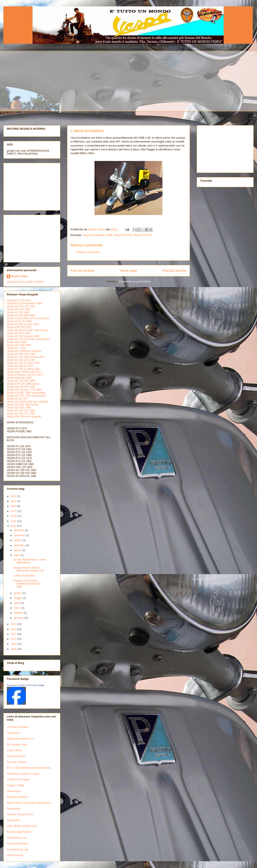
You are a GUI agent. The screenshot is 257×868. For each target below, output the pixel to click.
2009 (14, 644)
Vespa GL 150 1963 (18, 312)
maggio (18, 598)
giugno (18, 593)
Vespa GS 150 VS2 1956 (21, 381)
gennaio (19, 618)
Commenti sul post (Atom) (135, 281)
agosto (18, 550)
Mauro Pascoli (15, 855)
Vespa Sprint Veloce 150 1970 (24, 372)
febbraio (19, 613)
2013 (14, 624)
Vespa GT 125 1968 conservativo (26, 357)
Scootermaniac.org (18, 850)
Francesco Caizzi (16, 685)
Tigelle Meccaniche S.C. (20, 739)
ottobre (18, 540)
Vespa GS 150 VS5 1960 (21, 354)
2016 (14, 516)
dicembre (19, 530)
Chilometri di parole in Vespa (23, 774)
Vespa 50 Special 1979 (20, 366)
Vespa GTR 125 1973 (19, 327)
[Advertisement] (70, 81)
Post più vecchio (174, 271)
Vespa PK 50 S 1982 (19, 333)
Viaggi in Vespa (16, 785)
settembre (20, 545)
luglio (17, 555)
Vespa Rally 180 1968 (19, 378)
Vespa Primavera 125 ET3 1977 (25, 375)
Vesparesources (16, 756)
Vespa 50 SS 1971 (17, 399)
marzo (18, 608)
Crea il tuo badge (35, 685)
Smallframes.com (17, 838)
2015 (14, 521)
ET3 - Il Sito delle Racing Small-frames (29, 768)
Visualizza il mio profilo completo (25, 282)
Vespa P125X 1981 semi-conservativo (28, 318)
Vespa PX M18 (143, 235)
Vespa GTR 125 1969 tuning (23, 384)
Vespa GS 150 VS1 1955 (21, 387)
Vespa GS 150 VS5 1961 (21, 360)
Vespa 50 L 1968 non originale (24, 351)
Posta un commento (88, 252)
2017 (14, 511)
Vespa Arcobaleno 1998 (97, 235)
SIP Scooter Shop (17, 745)
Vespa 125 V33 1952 (19, 309)
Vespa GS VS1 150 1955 (21, 306)
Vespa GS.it (13, 820)
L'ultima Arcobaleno (24, 576)
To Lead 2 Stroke (16, 762)
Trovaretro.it (14, 733)
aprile (17, 603)
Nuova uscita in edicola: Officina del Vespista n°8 (29, 569)
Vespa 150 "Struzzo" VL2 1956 (24, 390)
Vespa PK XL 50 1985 (19, 321)
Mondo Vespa (19, 276)
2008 (14, 649)
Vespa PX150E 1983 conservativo (26, 393)
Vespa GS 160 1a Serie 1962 (23, 369)
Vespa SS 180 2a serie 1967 (23, 324)
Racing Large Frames (19, 832)
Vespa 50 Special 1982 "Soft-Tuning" (28, 330)
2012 (14, 629)
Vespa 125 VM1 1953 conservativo (26, 396)
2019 (14, 501)
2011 (14, 634)
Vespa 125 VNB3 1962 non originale (27, 402)
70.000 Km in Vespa (18, 780)
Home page (128, 271)
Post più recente (83, 271)
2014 (14, 526)
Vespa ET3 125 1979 (19, 300)
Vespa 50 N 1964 (17, 342)
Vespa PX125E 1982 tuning (22, 405)
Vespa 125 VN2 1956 (19, 345)
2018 (14, 506)
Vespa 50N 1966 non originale (24, 417)
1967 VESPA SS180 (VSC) (22, 826)
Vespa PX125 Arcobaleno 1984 (24, 303)
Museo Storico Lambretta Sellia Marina (29, 803)
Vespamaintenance (18, 844)
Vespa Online (14, 750)
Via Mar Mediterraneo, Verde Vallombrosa (29, 561)
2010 (14, 639)
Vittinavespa (14, 791)
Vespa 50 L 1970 (16, 348)
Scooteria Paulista (17, 797)
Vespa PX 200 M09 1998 (21, 315)
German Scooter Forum (20, 814)
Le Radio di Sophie (18, 727)
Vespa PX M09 (123, 235)
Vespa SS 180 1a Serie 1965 (23, 363)
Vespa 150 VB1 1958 (19, 408)
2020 (14, 496)
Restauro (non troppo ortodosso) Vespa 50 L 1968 (28, 584)
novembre (20, 535)
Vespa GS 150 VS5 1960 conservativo (28, 339)
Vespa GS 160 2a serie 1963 (23, 336)
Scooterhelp (14, 809)
